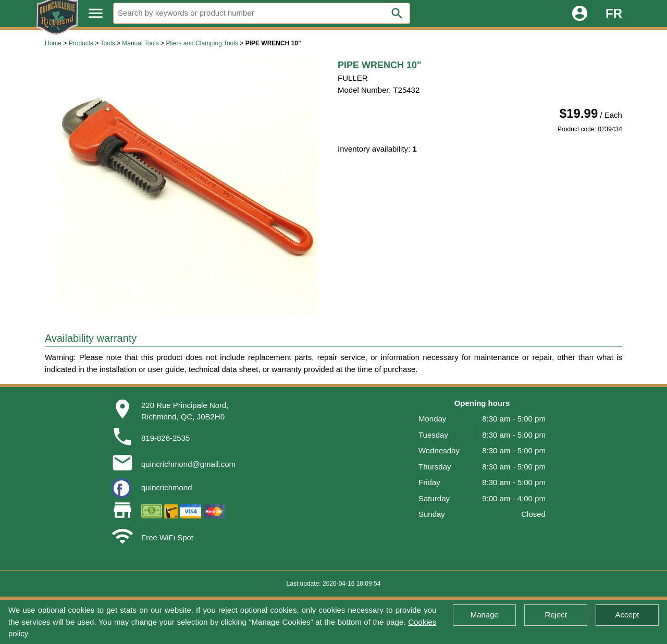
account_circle (580, 13)
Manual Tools (140, 43)
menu (96, 13)
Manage (485, 615)
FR (614, 13)
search (397, 14)
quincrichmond (167, 487)
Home (53, 43)
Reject (556, 615)
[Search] (262, 13)
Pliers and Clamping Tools (202, 43)
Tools (108, 43)
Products (81, 43)
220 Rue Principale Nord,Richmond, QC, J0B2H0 (185, 411)
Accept (627, 615)
